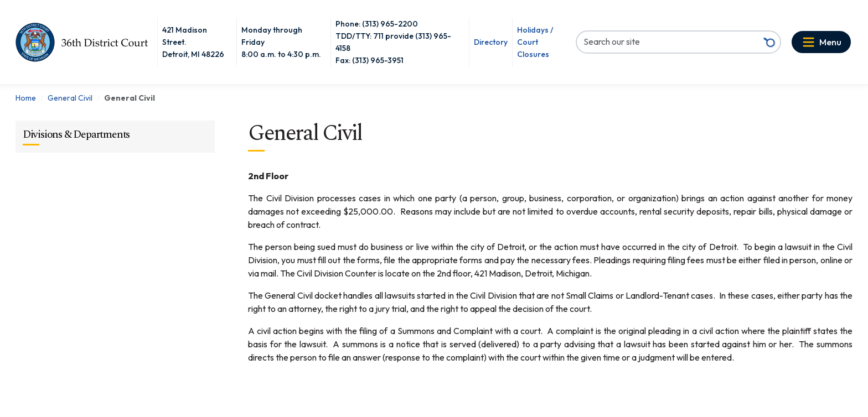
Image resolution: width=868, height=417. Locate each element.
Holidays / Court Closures (535, 42)
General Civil (70, 98)
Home (26, 98)
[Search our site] (668, 41)
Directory (491, 42)
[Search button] (769, 42)
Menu (830, 42)
